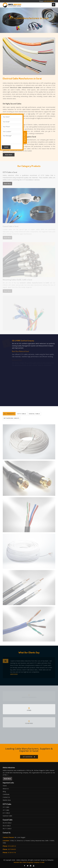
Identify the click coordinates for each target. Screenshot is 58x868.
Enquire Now (25, 137)
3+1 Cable (6, 807)
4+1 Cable (6, 810)
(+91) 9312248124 (49, 1)
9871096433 (12, 849)
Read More (9, 155)
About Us (6, 789)
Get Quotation (28, 758)
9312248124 (12, 846)
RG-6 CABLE (7, 826)
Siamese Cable (7, 816)
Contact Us (6, 797)
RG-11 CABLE (7, 829)
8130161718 (12, 853)
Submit (6, 147)
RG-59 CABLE (7, 823)
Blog (4, 791)
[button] (4, 20)
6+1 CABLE (6, 813)
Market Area (7, 800)
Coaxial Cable (34, 415)
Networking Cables (12, 419)
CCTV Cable (22, 415)
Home (5, 786)
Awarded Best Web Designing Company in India (29, 862)
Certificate (6, 794)
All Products (9, 415)
